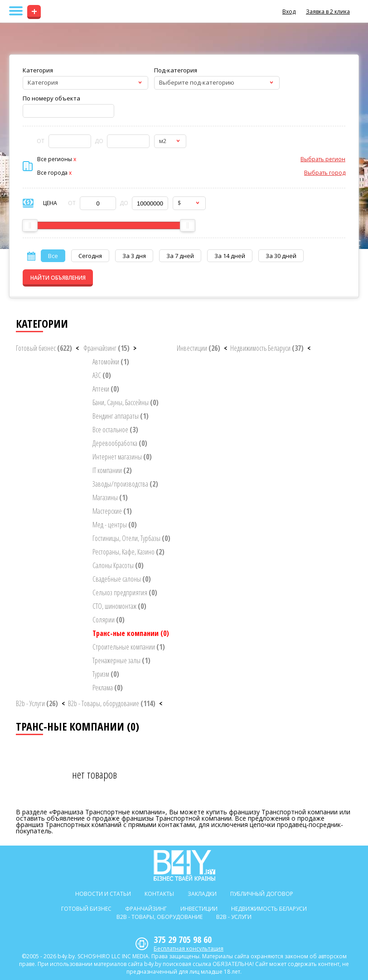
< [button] (77, 348)
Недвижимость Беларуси (267, 348)
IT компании (112, 470)
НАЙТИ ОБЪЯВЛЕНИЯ (58, 278)
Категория (38, 70)
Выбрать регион (323, 159)
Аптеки (106, 389)
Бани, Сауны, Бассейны (126, 402)
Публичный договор (262, 894)
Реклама (108, 688)
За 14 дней (230, 256)
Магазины (110, 497)
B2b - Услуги (37, 703)
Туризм (106, 674)
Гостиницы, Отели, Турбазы (131, 538)
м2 (163, 141)
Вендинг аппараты (121, 416)
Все (53, 256)
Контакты (159, 894)
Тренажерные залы (121, 660)
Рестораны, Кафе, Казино (128, 552)
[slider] (30, 225)
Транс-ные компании (131, 633)
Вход (289, 12)
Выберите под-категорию (197, 82)
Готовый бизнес (44, 348)
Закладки (202, 894)
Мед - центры (115, 525)
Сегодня (90, 256)
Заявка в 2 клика (328, 12)
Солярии (109, 620)
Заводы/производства (125, 484)
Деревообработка (120, 443)
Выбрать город (325, 173)
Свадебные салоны (122, 579)
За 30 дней (281, 256)
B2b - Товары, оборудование (112, 703)
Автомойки (111, 362)
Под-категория (176, 70)
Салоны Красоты (118, 565)
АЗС (102, 375)
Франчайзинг (107, 348)
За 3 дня (134, 256)
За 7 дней (180, 256)
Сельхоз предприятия (125, 593)
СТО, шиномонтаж (119, 606)
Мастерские (112, 511)
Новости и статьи (103, 894)
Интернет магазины (122, 457)
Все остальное (115, 430)
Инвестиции (199, 348)
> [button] (135, 348)
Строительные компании (129, 647)
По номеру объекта (51, 98)
